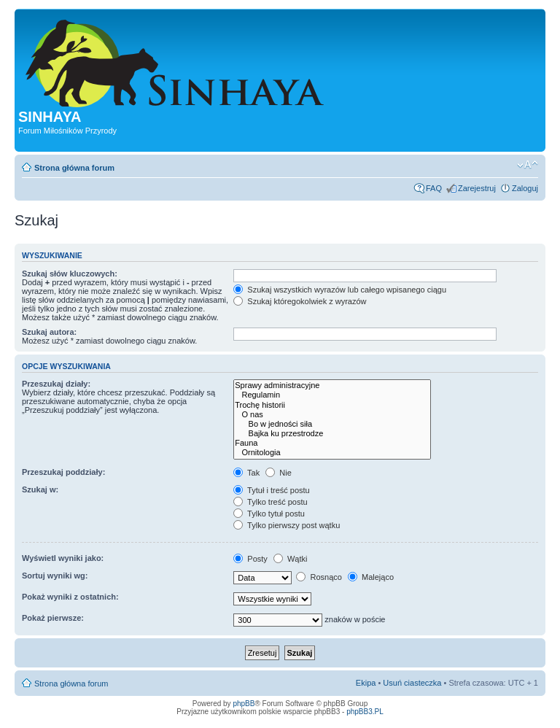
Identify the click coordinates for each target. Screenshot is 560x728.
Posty (250, 559)
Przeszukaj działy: (56, 384)
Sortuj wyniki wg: (55, 576)
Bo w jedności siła (332, 424)
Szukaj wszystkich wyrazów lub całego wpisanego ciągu (340, 290)
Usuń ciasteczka (412, 683)
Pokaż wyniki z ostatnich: (70, 597)
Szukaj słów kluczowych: (70, 274)
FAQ (434, 188)
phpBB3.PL (365, 712)
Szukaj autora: (49, 332)
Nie (279, 473)
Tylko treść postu (270, 502)
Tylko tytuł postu (269, 514)
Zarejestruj (477, 188)
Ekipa (366, 683)
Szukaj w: (40, 489)
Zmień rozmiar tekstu (528, 165)
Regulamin (332, 395)
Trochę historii (332, 405)
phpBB (244, 704)
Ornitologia (332, 453)
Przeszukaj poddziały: (63, 472)
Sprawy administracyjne (332, 386)
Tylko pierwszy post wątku (287, 525)
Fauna (332, 443)
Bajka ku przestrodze (332, 434)
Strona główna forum (74, 168)
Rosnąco (319, 577)
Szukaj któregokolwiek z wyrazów (300, 301)
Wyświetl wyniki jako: (63, 558)
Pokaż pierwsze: (53, 618)
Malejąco (371, 577)
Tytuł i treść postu (271, 490)
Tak (246, 473)
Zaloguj (525, 188)
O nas (332, 415)
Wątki (291, 559)
